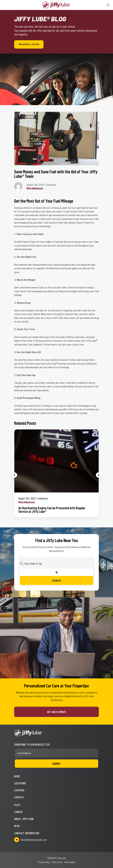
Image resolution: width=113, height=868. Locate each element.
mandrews (43, 498)
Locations (20, 783)
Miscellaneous (35, 188)
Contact (19, 797)
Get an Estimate (57, 712)
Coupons (19, 790)
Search (56, 580)
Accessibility (70, 862)
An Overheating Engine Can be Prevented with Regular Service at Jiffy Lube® (52, 510)
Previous (14, 475)
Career (18, 812)
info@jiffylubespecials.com (30, 840)
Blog (17, 826)
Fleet (17, 805)
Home (17, 776)
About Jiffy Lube (24, 819)
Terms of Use (57, 862)
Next (98, 475)
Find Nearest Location (29, 44)
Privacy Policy (44, 862)
